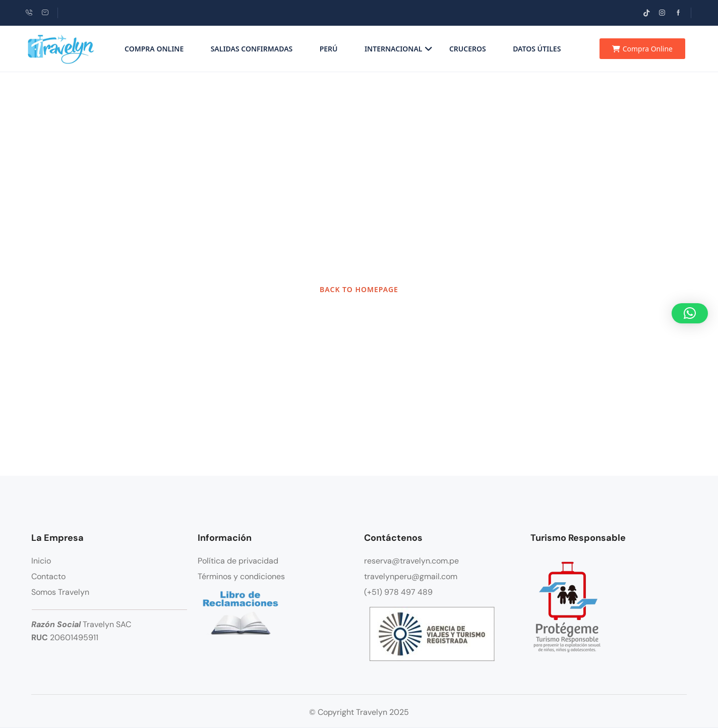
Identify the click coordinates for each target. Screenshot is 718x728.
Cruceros (468, 49)
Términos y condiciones (241, 576)
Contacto (48, 576)
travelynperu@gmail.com (411, 576)
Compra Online (154, 49)
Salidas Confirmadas (252, 49)
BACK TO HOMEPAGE (359, 289)
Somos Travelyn (60, 592)
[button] (690, 313)
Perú (329, 49)
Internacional (399, 49)
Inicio (41, 561)
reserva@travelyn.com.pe (411, 561)
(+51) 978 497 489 (398, 592)
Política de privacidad (238, 561)
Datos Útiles (537, 49)
